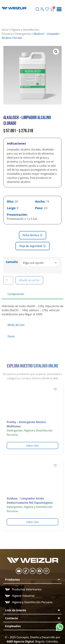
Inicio (5, 30)
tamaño (12, 262)
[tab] (32, 294)
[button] (56, 52)
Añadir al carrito (29, 280)
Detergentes (23, 34)
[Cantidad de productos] (8, 280)
